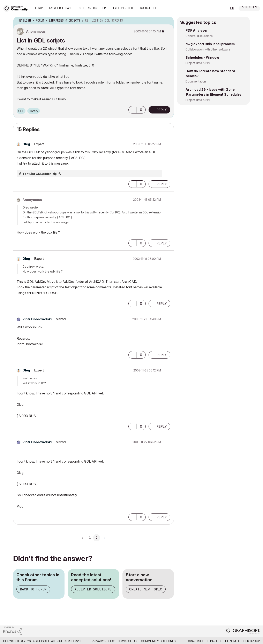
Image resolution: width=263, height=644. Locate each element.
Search (220, 8)
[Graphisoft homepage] (243, 631)
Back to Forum (33, 589)
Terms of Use (128, 641)
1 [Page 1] (90, 538)
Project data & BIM (198, 63)
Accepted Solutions (93, 589)
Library (34, 111)
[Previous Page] (83, 538)
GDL (21, 111)
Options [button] (168, 21)
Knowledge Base (61, 8)
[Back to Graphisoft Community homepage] (17, 8)
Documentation (196, 81)
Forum (39, 8)
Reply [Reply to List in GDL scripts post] (162, 110)
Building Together (92, 8)
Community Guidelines (158, 641)
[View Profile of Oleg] (26, 144)
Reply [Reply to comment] (162, 184)
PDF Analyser (197, 30)
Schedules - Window (202, 57)
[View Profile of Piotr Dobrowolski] (37, 319)
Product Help (149, 8)
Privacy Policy (103, 641)
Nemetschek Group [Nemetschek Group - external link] (245, 641)
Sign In (249, 7)
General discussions (199, 36)
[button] (133, 110)
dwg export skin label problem (210, 44)
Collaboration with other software (208, 49)
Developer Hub (122, 8)
